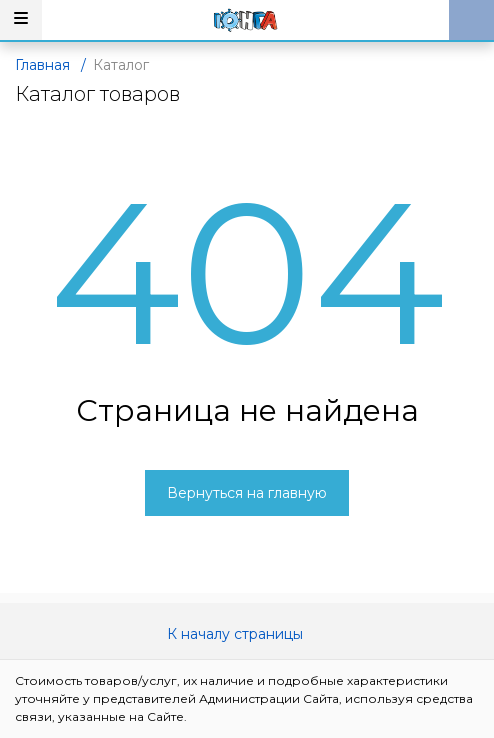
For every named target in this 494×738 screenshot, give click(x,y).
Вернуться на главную (247, 493)
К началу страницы (247, 634)
